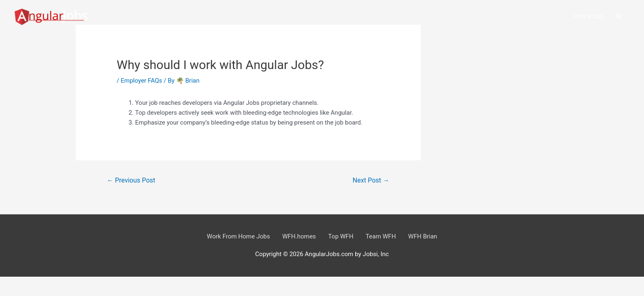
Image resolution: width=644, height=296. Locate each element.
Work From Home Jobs (239, 236)
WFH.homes (299, 236)
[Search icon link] (619, 16)
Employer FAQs (141, 81)
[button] (619, 16)
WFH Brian (423, 236)
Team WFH (381, 236)
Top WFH (341, 236)
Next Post (371, 180)
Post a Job (588, 16)
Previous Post (131, 180)
